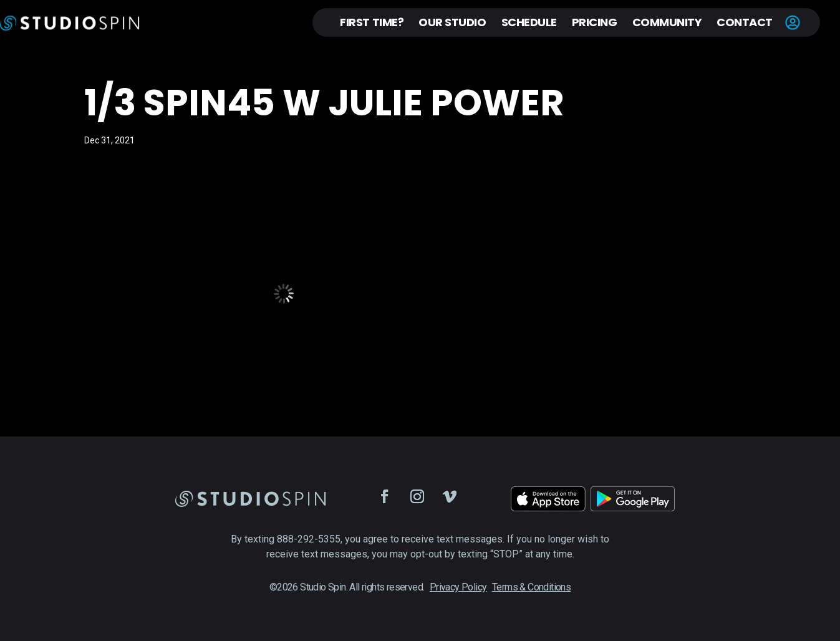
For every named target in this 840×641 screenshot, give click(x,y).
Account (793, 22)
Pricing (595, 22)
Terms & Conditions (531, 587)
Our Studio (452, 22)
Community (667, 22)
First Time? (372, 22)
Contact (745, 22)
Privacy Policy (458, 587)
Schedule (529, 22)
